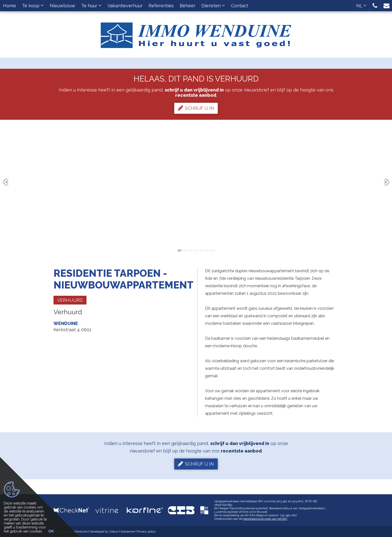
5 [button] (201, 250)
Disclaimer (128, 531)
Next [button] (384, 182)
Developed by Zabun (104, 531)
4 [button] (196, 250)
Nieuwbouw (62, 6)
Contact (239, 6)
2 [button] (185, 250)
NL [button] (361, 6)
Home (9, 6)
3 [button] (190, 250)
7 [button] (212, 250)
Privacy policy (146, 531)
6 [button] (207, 250)
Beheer (188, 6)
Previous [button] (8, 182)
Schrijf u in (196, 108)
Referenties (161, 6)
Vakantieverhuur (125, 6)
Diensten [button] (213, 6)
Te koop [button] (33, 6)
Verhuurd (70, 300)
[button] (375, 6)
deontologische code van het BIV (265, 519)
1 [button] (179, 250)
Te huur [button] (91, 6)
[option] (196, 182)
